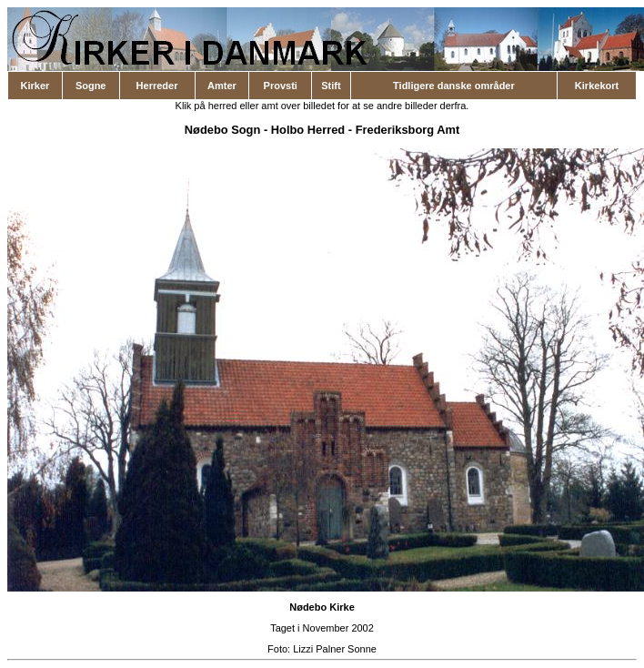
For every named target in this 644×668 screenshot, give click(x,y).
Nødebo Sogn (223, 130)
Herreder (157, 86)
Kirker (35, 86)
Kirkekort (597, 86)
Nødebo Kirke (322, 607)
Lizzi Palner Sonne (335, 649)
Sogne (91, 86)
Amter (222, 86)
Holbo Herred (308, 130)
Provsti (281, 86)
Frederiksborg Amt (408, 130)
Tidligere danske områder (454, 86)
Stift (331, 86)
